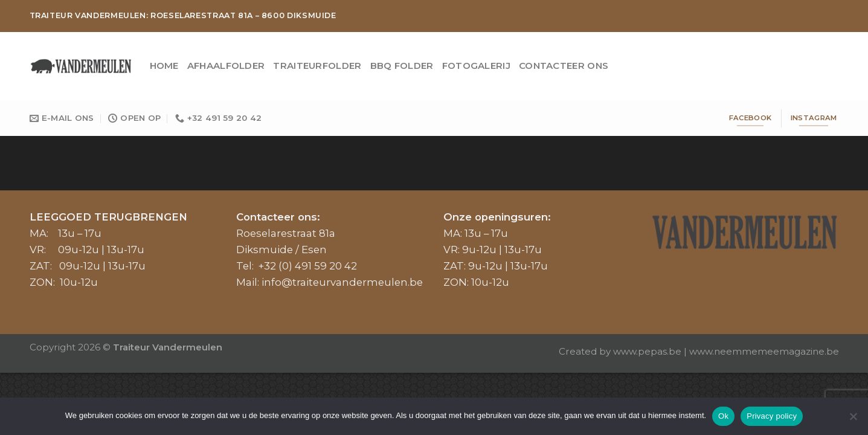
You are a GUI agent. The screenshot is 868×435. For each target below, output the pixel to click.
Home (164, 66)
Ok (723, 416)
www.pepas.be (647, 351)
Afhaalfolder (226, 66)
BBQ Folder (402, 66)
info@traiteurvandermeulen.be (342, 282)
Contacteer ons (564, 66)
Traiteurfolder (317, 66)
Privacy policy (772, 416)
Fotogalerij (476, 66)
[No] (853, 420)
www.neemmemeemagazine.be (764, 351)
